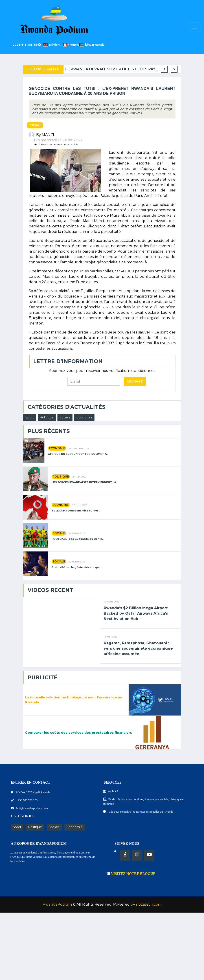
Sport (30, 417)
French (71, 45)
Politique (47, 417)
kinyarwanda (92, 45)
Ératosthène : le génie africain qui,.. (77, 567)
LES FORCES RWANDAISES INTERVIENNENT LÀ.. (85, 482)
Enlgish (52, 45)
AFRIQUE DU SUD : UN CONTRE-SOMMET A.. (78, 454)
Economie (84, 417)
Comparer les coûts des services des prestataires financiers (79, 733)
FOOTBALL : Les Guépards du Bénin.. (78, 539)
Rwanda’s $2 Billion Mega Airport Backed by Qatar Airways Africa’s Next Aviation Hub (136, 613)
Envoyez (135, 381)
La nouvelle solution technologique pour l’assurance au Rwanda (74, 700)
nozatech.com (149, 904)
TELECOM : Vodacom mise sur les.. (76, 511)
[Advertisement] (102, 949)
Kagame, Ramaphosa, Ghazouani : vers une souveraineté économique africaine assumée (138, 648)
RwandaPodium (57, 904)
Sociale (35, 125)
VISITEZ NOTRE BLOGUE (131, 874)
